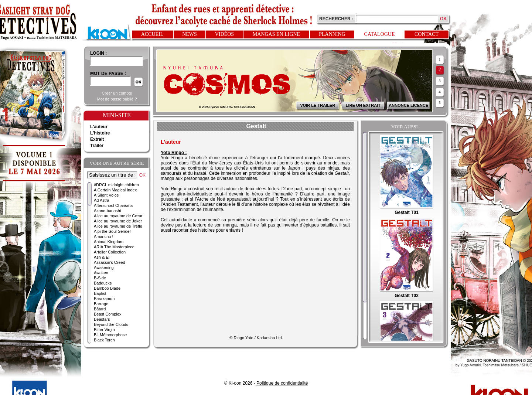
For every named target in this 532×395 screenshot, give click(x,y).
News (190, 34)
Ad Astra (102, 200)
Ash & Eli (102, 257)
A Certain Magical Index (115, 190)
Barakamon (104, 299)
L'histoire (100, 133)
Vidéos (224, 34)
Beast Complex (108, 314)
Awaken (101, 273)
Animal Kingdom (109, 242)
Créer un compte (117, 93)
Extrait (97, 139)
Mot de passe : (108, 74)
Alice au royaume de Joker (118, 221)
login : (98, 53)
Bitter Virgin (104, 330)
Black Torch (104, 340)
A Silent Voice (106, 195)
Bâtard (100, 309)
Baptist (100, 293)
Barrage (101, 304)
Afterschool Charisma (113, 205)
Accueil (152, 34)
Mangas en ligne (276, 34)
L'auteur (99, 127)
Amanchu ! (104, 236)
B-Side (100, 278)
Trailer (97, 146)
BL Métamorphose (110, 335)
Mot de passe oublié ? (117, 99)
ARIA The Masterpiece (114, 247)
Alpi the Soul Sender (112, 231)
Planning (332, 34)
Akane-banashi (107, 211)
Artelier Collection (110, 252)
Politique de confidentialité (282, 383)
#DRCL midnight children (116, 185)
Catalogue (380, 34)
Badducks (103, 283)
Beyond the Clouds (111, 324)
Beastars (102, 319)
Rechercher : (336, 19)
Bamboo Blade (107, 288)
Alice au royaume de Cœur (118, 216)
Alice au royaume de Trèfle (118, 226)
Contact (427, 34)
